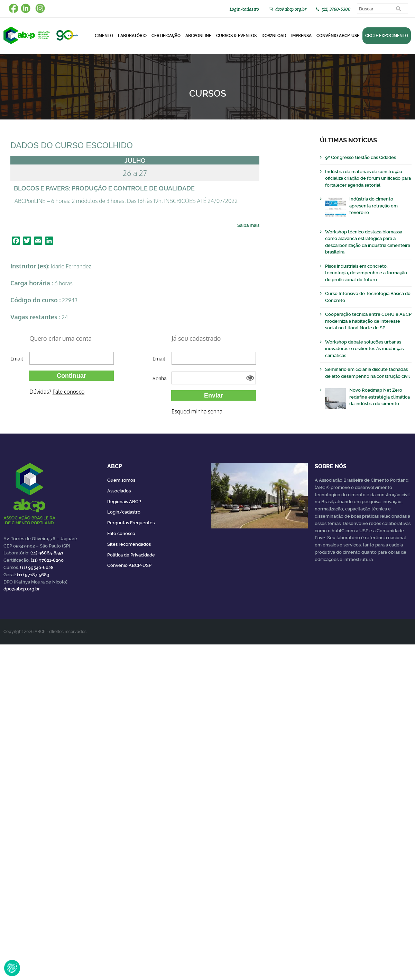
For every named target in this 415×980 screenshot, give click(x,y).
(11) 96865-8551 (47, 553)
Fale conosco (68, 392)
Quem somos (121, 480)
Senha (160, 378)
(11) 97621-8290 (47, 560)
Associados (119, 491)
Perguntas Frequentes (131, 523)
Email (17, 359)
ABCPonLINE (198, 36)
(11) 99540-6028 (37, 567)
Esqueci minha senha (197, 411)
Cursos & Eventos (236, 36)
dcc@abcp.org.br (291, 9)
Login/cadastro (244, 9)
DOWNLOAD (274, 36)
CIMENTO (104, 36)
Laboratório (132, 36)
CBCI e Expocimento (387, 36)
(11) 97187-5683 (33, 575)
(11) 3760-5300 (336, 9)
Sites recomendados (129, 544)
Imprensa (301, 36)
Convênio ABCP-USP (338, 36)
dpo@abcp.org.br (22, 589)
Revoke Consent (12, 968)
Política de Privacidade (131, 555)
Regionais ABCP (124, 502)
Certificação (166, 36)
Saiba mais (248, 225)
